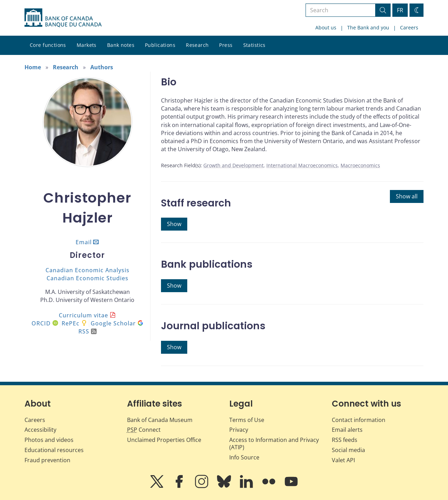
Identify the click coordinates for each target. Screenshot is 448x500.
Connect (144, 430)
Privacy (239, 430)
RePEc (71, 323)
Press (226, 45)
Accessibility (40, 430)
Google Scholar (117, 323)
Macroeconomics (360, 165)
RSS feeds (345, 440)
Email (84, 242)
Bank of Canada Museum (160, 420)
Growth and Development (233, 165)
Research (197, 45)
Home (33, 67)
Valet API (343, 460)
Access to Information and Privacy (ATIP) (274, 443)
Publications (160, 45)
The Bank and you (368, 27)
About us (326, 27)
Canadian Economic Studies (87, 278)
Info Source (244, 457)
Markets (87, 45)
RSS (87, 331)
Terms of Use (247, 420)
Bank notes (121, 45)
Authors (102, 67)
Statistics (254, 45)
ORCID (45, 323)
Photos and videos (49, 440)
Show (174, 224)
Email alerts (347, 430)
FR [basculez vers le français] (400, 10)
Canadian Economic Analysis (87, 270)
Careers (409, 27)
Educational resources (54, 450)
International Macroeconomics (302, 165)
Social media (348, 450)
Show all (407, 196)
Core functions (48, 45)
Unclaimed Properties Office (164, 440)
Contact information (359, 420)
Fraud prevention (47, 460)
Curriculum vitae (83, 315)
